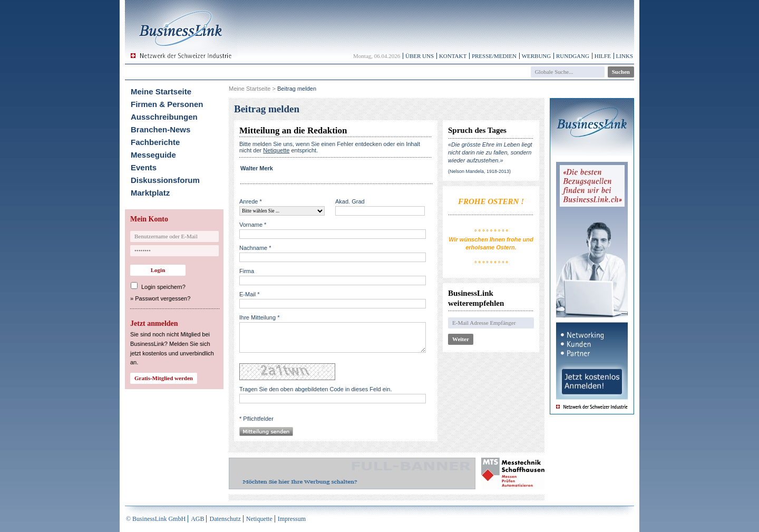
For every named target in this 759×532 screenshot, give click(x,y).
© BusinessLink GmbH (156, 519)
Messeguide (153, 155)
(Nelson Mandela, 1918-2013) (479, 171)
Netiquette (259, 519)
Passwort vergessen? (163, 298)
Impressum (292, 519)
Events (144, 167)
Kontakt (453, 56)
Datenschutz (225, 519)
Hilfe (603, 56)
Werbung (537, 56)
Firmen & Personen (167, 104)
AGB (197, 519)
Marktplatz (150, 193)
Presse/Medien (494, 56)
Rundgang (573, 56)
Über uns (420, 56)
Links (625, 56)
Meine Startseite (161, 91)
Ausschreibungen (164, 117)
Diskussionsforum (165, 180)
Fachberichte (155, 142)
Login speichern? (163, 287)
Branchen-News (160, 129)
